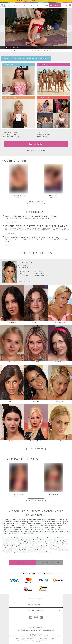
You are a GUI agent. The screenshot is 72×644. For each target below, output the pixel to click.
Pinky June (60, 382)
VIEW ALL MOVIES (36, 202)
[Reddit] (41, 617)
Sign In (65, 5)
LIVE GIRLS (45, 5)
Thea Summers (36, 343)
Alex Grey (60, 422)
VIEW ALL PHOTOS (36, 500)
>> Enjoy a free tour (36, 151)
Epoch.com (55, 639)
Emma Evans (12, 303)
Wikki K (12, 422)
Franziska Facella (36, 422)
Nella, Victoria (19, 494)
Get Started (55, 5)
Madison (12, 382)
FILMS (24, 5)
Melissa (36, 382)
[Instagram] (36, 617)
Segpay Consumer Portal (48, 640)
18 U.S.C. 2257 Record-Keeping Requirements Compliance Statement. (36, 630)
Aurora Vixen (12, 343)
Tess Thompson (60, 343)
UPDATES (17, 5)
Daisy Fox (36, 303)
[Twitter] (31, 617)
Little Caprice (25, 262)
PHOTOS (30, 5)
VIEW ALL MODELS (36, 449)
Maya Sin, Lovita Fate (19, 195)
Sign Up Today (36, 144)
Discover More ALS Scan (49, 563)
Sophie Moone (60, 303)
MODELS (37, 5)
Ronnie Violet (53, 195)
